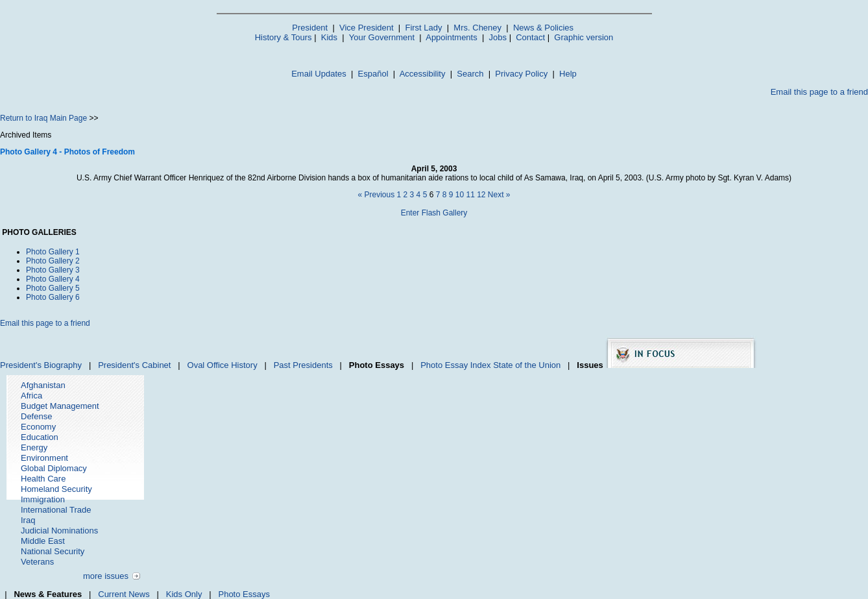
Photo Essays (244, 594)
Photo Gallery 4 (53, 279)
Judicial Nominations (59, 531)
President (310, 28)
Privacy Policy (521, 74)
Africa (31, 396)
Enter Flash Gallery (434, 213)
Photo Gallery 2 (53, 261)
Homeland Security (56, 489)
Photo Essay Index (455, 365)
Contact (530, 37)
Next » (499, 195)
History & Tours (283, 37)
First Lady (423, 28)
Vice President (367, 28)
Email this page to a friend (819, 92)
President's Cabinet (134, 365)
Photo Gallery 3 (53, 270)
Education (40, 437)
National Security (53, 551)
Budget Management (60, 406)
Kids (329, 37)
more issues (106, 576)
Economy (38, 427)
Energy (34, 447)
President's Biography (41, 365)
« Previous (376, 195)
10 (460, 195)
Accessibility (423, 74)
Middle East (43, 541)
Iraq (28, 520)
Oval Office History (223, 365)
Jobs (498, 37)
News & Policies (543, 28)
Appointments (452, 37)
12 (481, 195)
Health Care (43, 479)
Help (568, 74)
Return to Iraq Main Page (43, 118)
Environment (44, 458)
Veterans (37, 562)
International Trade (56, 510)
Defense (36, 416)
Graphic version (584, 37)
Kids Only (184, 594)
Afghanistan (43, 385)
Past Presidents (303, 365)
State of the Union (527, 365)
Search (470, 74)
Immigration (43, 499)
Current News (124, 594)
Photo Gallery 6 (53, 297)
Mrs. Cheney (477, 28)
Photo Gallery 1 (53, 252)
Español (373, 74)
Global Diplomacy (54, 468)
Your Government (382, 37)
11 (470, 195)
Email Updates (319, 74)
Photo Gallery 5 (53, 288)
